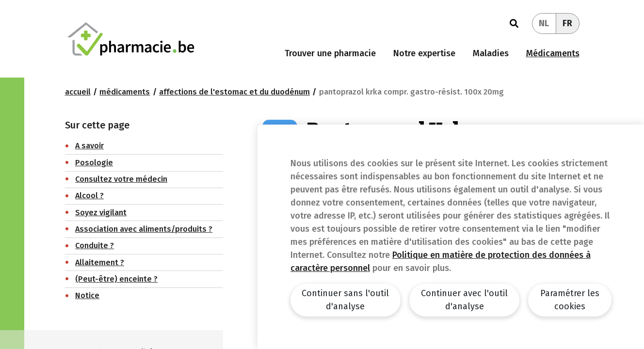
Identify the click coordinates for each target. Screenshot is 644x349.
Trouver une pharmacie (330, 53)
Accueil (78, 92)
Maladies (491, 53)
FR (567, 23)
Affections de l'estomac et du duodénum (234, 92)
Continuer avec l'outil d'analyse (464, 300)
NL (544, 23)
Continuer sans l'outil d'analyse (345, 300)
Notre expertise (424, 53)
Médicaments (553, 53)
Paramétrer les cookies (570, 300)
